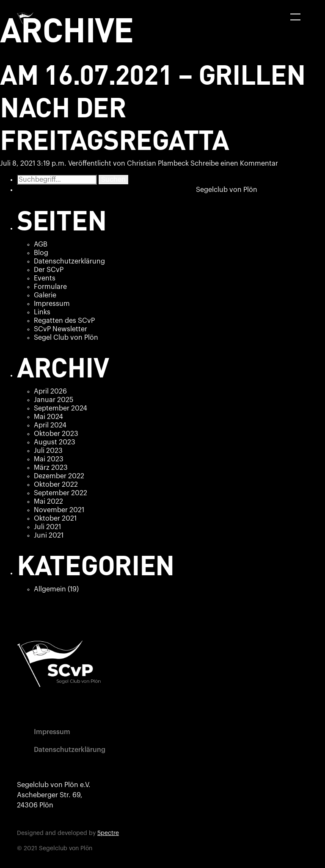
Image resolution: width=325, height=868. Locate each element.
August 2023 (55, 442)
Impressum (52, 304)
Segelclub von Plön (227, 190)
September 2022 (61, 493)
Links (42, 312)
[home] (28, 18)
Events (45, 278)
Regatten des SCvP (64, 321)
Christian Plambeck (158, 164)
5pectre (108, 833)
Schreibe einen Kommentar (234, 164)
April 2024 (50, 425)
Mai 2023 (49, 459)
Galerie (45, 295)
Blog (41, 253)
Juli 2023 (48, 451)
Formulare (50, 287)
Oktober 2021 (55, 519)
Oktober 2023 (56, 434)
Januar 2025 (54, 400)
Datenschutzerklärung (69, 261)
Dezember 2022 (59, 476)
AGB (41, 244)
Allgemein (50, 589)
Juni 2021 (49, 535)
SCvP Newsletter (61, 329)
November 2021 (59, 510)
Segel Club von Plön (66, 338)
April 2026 (50, 391)
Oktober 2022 (56, 485)
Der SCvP (49, 270)
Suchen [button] (113, 180)
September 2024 (61, 408)
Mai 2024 (48, 417)
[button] (295, 17)
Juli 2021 (47, 527)
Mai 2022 (48, 502)
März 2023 (51, 468)
